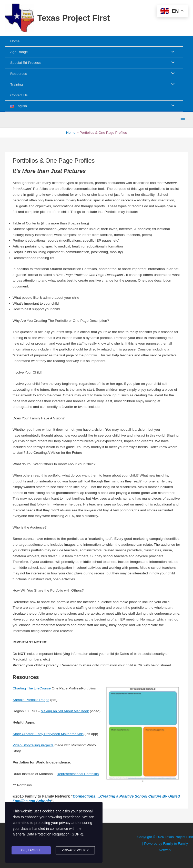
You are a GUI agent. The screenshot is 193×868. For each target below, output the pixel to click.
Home (15, 41)
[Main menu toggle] (183, 120)
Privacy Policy (75, 851)
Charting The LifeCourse (32, 688)
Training (17, 84)
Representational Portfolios (78, 774)
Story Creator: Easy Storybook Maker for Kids (48, 734)
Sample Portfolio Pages (31, 700)
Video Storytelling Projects (33, 745)
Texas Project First (74, 18)
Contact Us (19, 95)
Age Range (19, 52)
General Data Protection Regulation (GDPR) (48, 838)
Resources (19, 74)
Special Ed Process (26, 63)
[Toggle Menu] (171, 52)
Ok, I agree (31, 851)
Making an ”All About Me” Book (65, 711)
